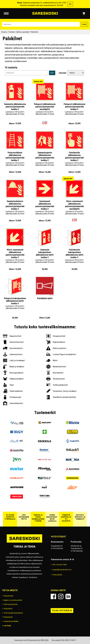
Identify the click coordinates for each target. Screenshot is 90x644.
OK (70, 4)
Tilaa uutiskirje (62, 611)
